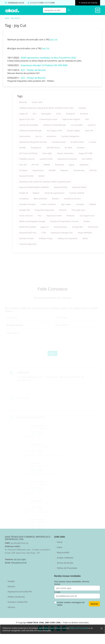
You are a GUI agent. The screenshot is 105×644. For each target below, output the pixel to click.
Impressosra (46, 172)
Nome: (57, 584)
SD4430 (30, 149)
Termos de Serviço (65, 563)
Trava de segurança (35, 245)
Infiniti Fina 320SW (35, 228)
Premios (70, 211)
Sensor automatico (73, 155)
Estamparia (43, 149)
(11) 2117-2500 (20, 559)
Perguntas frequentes (52, 211)
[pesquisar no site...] (55, 10)
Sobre (59, 547)
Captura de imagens (79, 121)
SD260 (49, 177)
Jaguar (79, 166)
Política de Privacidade (79, 635)
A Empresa (31, 200)
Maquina (72, 172)
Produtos (78, 217)
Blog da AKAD (63, 553)
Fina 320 (30, 166)
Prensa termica (68, 228)
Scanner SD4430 (84, 194)
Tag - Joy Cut (15, 18)
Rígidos (44, 194)
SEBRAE (54, 166)
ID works (92, 115)
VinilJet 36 (31, 194)
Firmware (31, 172)
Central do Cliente (89, 3)
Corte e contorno (56, 206)
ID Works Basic (85, 143)
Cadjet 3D (31, 115)
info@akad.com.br (16, 3)
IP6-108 (43, 166)
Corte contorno (33, 217)
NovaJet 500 (32, 211)
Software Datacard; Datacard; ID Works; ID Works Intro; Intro (54, 109)
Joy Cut (52, 41)
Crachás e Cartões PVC (18, 602)
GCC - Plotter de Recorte (32, 71)
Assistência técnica (80, 200)
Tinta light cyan (86, 211)
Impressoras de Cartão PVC (20, 592)
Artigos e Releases (65, 558)
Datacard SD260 (34, 177)
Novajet (11, 581)
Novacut (11, 586)
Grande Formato (34, 240)
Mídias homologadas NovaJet (40, 223)
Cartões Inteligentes (78, 138)
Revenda (30, 104)
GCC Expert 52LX (95, 217)
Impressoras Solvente (75, 160)
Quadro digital (81, 132)
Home (7, 18)
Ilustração (67, 166)
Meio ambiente (48, 200)
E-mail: (57, 592)
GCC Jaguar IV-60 (62, 132)
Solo (95, 121)
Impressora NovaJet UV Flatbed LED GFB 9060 (43, 67)
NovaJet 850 (85, 228)
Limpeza (90, 109)
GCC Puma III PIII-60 (36, 155)
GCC (42, 115)
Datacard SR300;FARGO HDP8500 (42, 189)
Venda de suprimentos (62, 194)
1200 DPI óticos (61, 149)
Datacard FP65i (68, 189)
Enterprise (78, 115)
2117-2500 (39, 3)
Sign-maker (74, 206)
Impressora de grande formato (41, 143)
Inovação (88, 206)
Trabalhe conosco (35, 160)
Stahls (93, 240)
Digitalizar (92, 166)
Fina (47, 217)
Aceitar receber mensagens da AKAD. (71, 604)
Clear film (97, 132)
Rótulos (63, 200)
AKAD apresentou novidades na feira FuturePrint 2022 (47, 59)
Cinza (66, 115)
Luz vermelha (84, 126)
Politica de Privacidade (67, 568)
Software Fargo (53, 240)
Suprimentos (32, 138)
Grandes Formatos (35, 206)
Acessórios (59, 138)
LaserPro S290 (54, 160)
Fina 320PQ (94, 160)
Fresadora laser (66, 143)
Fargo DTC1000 (93, 155)
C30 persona (87, 172)
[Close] (102, 635)
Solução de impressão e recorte (72, 223)
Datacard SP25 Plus (35, 234)
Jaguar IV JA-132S (34, 121)
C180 (51, 234)
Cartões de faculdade (36, 126)
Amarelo (88, 149)
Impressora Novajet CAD (69, 234)
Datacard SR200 (87, 189)
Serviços (11, 607)
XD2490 (60, 172)
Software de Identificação (62, 126)
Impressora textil (62, 217)
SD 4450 (76, 149)
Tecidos (94, 223)
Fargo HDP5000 (92, 234)
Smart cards (45, 104)
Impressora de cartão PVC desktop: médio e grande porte (52, 183)
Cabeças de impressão (75, 240)
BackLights (54, 115)
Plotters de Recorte (16, 597)
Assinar (94, 604)
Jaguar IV (52, 228)
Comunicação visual (56, 121)
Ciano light (55, 155)
